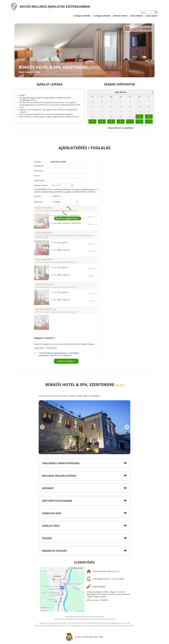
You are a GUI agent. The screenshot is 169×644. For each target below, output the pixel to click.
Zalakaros (131, 626)
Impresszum (111, 619)
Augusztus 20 (43, 623)
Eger (59, 626)
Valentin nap (104, 623)
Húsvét (51, 623)
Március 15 (72, 623)
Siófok (112, 626)
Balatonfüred (45, 626)
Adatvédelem (80, 619)
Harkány (85, 626)
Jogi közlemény (90, 619)
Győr (64, 626)
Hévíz (90, 626)
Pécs (102, 626)
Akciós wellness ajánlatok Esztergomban (55, 6)
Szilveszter (95, 623)
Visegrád (124, 626)
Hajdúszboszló (76, 626)
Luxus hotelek (125, 623)
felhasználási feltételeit (57, 353)
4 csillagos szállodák (102, 16)
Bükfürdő (54, 626)
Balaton (38, 626)
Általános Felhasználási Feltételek (64, 619)
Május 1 (65, 623)
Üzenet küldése (99, 586)
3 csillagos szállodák (82, 16)
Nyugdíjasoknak (114, 623)
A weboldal (43, 353)
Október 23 (80, 623)
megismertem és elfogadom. (61, 355)
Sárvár (107, 626)
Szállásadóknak (101, 619)
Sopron (117, 626)
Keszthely (96, 626)
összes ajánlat (151, 16)
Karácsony (58, 623)
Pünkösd (88, 623)
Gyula (68, 626)
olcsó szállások (136, 16)
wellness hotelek (120, 16)
